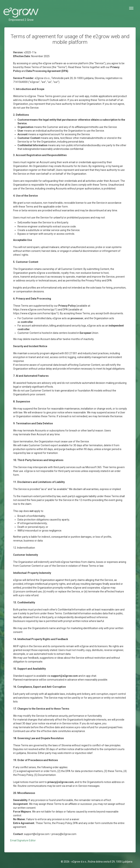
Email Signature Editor (23, 840)
